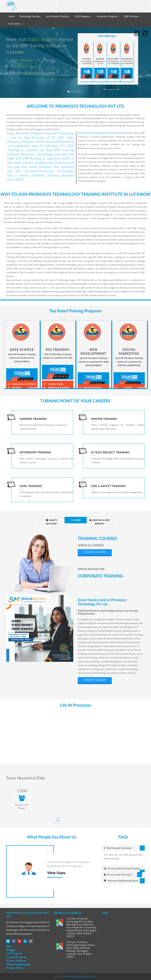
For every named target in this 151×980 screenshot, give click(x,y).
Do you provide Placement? (118, 875)
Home (12, 16)
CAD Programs (83, 16)
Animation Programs (107, 16)
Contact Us (136, 5)
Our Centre (14, 24)
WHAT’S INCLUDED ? (52, 522)
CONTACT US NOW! (95, 552)
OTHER (76, 520)
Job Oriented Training (57, 16)
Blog (9, 946)
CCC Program (14, 953)
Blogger (11, 950)
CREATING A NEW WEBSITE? (100, 522)
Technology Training (29, 16)
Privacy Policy (15, 968)
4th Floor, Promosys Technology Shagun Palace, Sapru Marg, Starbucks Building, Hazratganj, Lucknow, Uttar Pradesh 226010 (81, 950)
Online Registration (18, 964)
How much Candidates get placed (121, 881)
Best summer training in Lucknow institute (102, 133)
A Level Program (16, 961)
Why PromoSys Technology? (118, 848)
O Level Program (17, 957)
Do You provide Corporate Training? (122, 868)
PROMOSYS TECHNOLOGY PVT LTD (79, 976)
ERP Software (131, 16)
